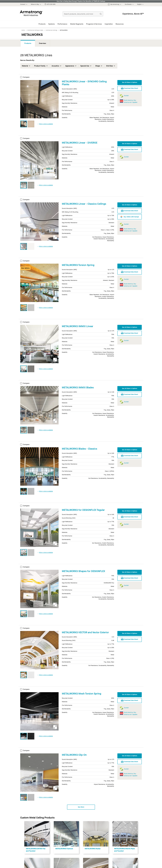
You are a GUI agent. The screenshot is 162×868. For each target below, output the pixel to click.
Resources (120, 24)
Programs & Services (94, 24)
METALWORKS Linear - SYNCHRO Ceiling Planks (84, 83)
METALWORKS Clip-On (74, 755)
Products (42, 24)
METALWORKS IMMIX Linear (78, 326)
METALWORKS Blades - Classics (80, 449)
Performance (62, 24)
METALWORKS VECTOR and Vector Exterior (85, 632)
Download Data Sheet (130, 88)
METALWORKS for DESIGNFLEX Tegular (83, 510)
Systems (52, 24)
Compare (25, 77)
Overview (43, 43)
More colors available (45, 124)
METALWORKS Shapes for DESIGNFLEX (83, 571)
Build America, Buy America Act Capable (131, 101)
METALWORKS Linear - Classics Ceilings (84, 204)
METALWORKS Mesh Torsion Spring (82, 694)
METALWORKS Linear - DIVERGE (80, 143)
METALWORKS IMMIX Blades (78, 388)
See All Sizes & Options (130, 82)
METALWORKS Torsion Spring (78, 265)
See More (81, 807)
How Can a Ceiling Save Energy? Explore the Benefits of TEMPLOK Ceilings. (81, 1)
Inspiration (109, 24)
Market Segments (77, 24)
